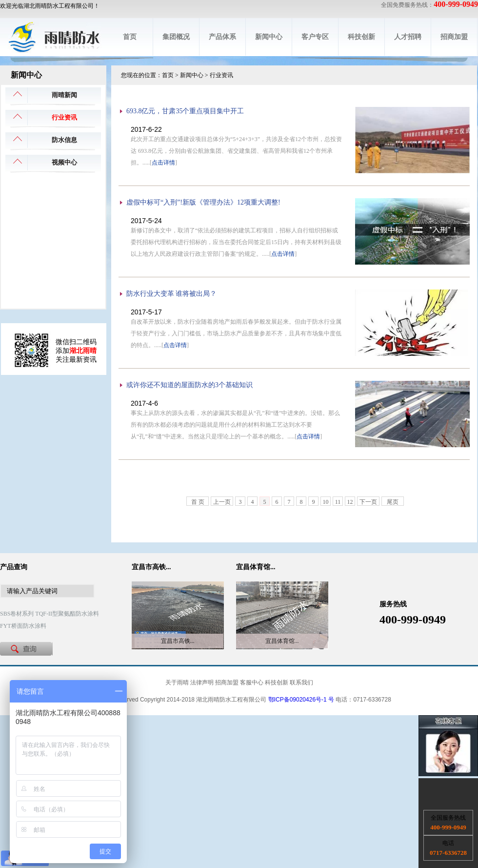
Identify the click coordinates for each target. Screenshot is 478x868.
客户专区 (315, 37)
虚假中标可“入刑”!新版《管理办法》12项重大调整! (203, 202)
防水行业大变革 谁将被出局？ (172, 294)
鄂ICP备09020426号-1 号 (301, 700)
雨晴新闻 (64, 95)
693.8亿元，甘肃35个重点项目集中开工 (185, 111)
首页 (130, 37)
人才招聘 (408, 37)
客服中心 (252, 682)
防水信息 (64, 140)
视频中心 (64, 162)
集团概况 (176, 37)
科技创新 (361, 37)
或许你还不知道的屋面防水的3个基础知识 (189, 385)
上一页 (222, 502)
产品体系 (222, 37)
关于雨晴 (177, 682)
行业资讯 (64, 117)
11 (338, 502)
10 (326, 502)
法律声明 (202, 682)
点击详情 (163, 163)
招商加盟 (454, 37)
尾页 (393, 502)
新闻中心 (269, 37)
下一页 (368, 502)
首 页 (198, 502)
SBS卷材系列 (17, 614)
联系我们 (301, 682)
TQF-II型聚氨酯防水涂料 (67, 614)
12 (350, 502)
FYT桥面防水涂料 (23, 626)
